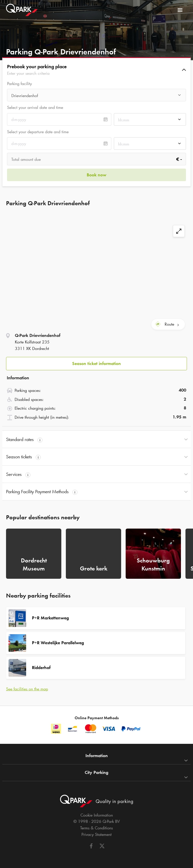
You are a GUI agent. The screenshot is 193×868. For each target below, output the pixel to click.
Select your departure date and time (38, 132)
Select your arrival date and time (35, 107)
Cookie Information (97, 815)
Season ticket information (96, 364)
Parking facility (19, 84)
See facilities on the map (27, 689)
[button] (96, 70)
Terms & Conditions (96, 828)
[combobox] (96, 96)
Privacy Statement (96, 834)
